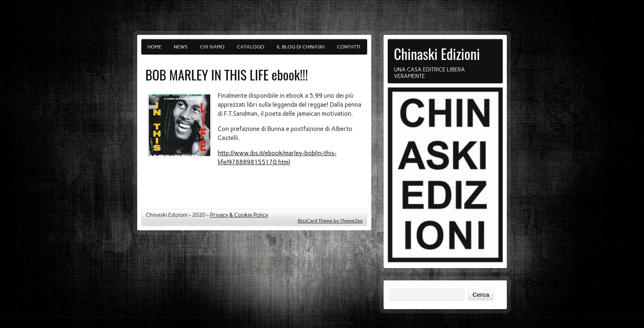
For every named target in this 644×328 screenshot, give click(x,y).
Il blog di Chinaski (301, 47)
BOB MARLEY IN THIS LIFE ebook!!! (227, 75)
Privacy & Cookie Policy (239, 215)
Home (154, 47)
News (181, 47)
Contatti (349, 47)
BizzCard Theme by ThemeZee (330, 221)
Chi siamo (212, 47)
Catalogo (251, 47)
